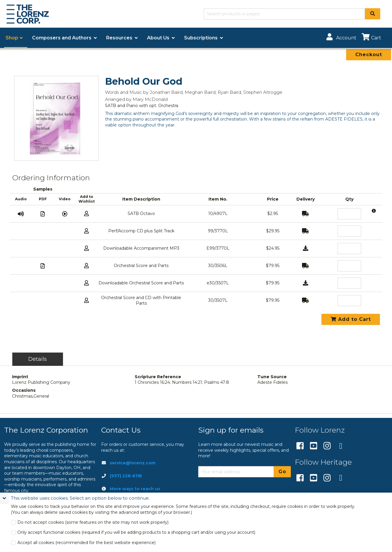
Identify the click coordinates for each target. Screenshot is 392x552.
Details (37, 359)
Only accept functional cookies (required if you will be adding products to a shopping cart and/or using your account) (136, 532)
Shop (12, 38)
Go (282, 472)
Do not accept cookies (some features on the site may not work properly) (93, 522)
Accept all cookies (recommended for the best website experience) (86, 543)
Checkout (369, 55)
